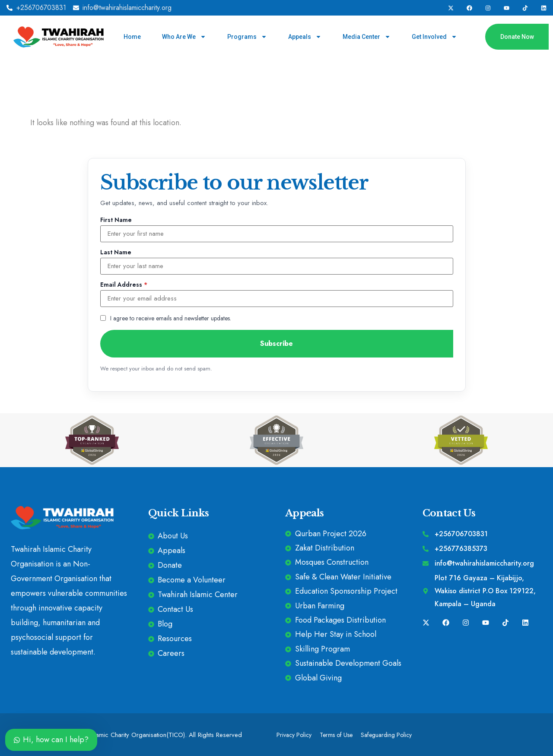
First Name (116, 220)
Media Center (367, 37)
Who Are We (184, 37)
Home (132, 37)
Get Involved (434, 37)
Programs (247, 37)
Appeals (305, 37)
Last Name (116, 252)
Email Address (124, 285)
